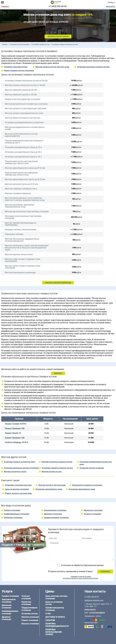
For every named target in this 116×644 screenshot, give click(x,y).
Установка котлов (29, 614)
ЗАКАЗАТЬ (58, 373)
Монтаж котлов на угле (52, 472)
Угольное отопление (92, 514)
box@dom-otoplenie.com (94, 600)
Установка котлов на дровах (92, 468)
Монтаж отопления (30, 624)
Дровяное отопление (53, 514)
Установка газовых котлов (41, 44)
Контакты (110, 6)
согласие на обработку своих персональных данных (80, 578)
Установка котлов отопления (19, 44)
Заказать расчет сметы (58, 36)
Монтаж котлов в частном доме (52, 485)
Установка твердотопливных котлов (57, 468)
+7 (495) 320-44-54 (58, 6)
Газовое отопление (12, 510)
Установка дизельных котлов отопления (21, 468)
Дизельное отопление (93, 510)
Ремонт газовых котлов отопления (19, 71)
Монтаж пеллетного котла (15, 472)
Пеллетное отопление (13, 518)
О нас (48, 614)
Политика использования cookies (54, 632)
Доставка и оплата (55, 617)
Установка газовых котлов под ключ (19, 462)
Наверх (111, 2)
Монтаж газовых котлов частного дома (52, 67)
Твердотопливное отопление (56, 518)
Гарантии (50, 620)
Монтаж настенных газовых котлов (57, 462)
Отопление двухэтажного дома (82, 489)
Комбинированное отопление (16, 514)
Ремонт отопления (30, 620)
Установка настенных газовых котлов (93, 67)
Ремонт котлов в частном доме (18, 493)
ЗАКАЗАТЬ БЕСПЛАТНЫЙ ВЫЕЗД (58, 283)
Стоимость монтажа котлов (16, 67)
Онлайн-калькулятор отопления (55, 609)
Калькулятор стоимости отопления (87, 485)
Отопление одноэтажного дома (49, 489)
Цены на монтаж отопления (17, 489)
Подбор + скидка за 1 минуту (23, 545)
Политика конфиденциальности (57, 625)
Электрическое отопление (55, 510)
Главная (5, 44)
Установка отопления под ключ (18, 485)
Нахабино (5, 7)
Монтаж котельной (30, 617)
